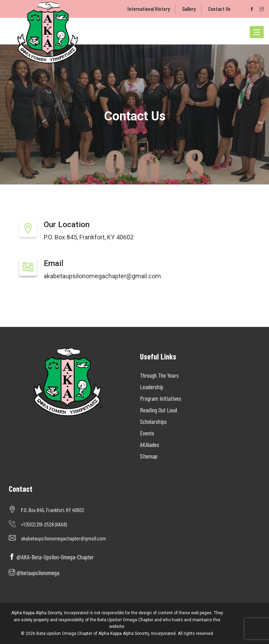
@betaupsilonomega (34, 573)
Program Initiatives (161, 398)
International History (149, 9)
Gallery (189, 9)
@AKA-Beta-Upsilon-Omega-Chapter (51, 557)
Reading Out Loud (158, 410)
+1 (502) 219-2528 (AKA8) (44, 524)
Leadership (152, 387)
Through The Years (159, 375)
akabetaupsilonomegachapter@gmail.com (102, 276)
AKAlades (150, 444)
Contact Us (219, 9)
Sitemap (149, 456)
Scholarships (153, 421)
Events (147, 433)
